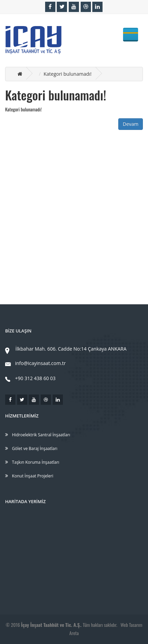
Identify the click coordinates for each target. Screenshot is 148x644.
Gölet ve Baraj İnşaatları (31, 448)
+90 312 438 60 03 (30, 378)
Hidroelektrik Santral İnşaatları (38, 435)
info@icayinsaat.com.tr (35, 363)
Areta (74, 633)
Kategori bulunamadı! (67, 74)
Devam (131, 124)
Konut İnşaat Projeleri (29, 476)
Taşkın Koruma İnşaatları (32, 462)
